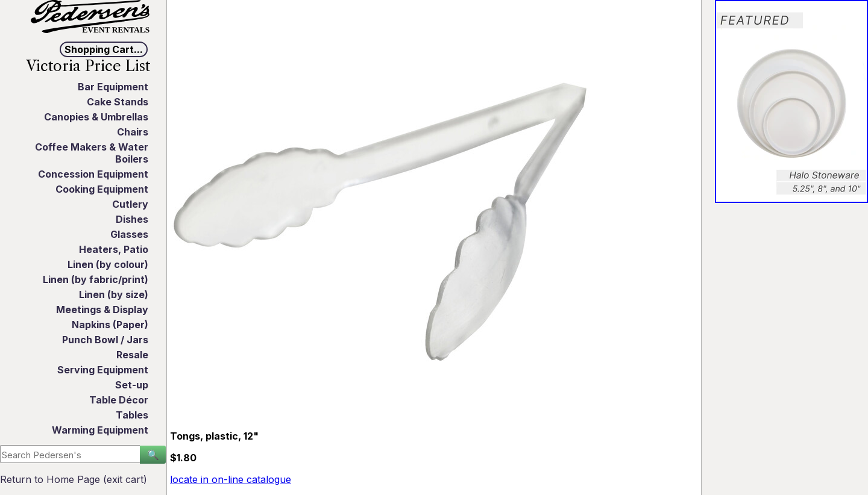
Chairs (133, 132)
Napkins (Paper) (110, 325)
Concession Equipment (93, 174)
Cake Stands (118, 102)
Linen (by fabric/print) (96, 279)
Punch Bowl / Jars (105, 340)
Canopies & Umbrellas (96, 117)
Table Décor (119, 400)
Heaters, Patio (114, 249)
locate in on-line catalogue (231, 479)
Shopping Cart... (104, 49)
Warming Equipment (100, 430)
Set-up (132, 385)
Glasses (129, 234)
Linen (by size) (114, 294)
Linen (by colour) (108, 264)
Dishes (132, 219)
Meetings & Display (102, 310)
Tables (132, 415)
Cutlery (130, 204)
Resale (132, 355)
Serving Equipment (103, 370)
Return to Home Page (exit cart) (74, 479)
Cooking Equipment (102, 189)
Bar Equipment (113, 87)
